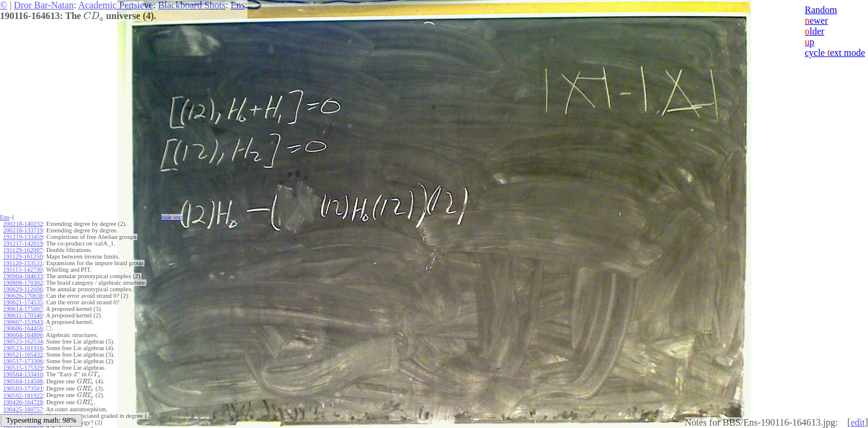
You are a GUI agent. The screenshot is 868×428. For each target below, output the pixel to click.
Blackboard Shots (192, 5)
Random (821, 10)
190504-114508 (23, 381)
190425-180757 (23, 407)
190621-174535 (23, 302)
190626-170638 (23, 296)
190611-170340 (23, 315)
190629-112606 (23, 289)
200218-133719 (23, 230)
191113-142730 (23, 270)
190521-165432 (23, 355)
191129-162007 (23, 250)
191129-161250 (23, 257)
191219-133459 (23, 237)
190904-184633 (23, 276)
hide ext (172, 217)
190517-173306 (23, 361)
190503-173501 (23, 387)
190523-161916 (23, 348)
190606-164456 (23, 328)
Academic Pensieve (115, 5)
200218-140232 (23, 224)
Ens (237, 5)
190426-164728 (23, 400)
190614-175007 (23, 309)
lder (815, 31)
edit (858, 422)
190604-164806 (23, 335)
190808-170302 (23, 283)
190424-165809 (23, 413)
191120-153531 (23, 263)
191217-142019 (23, 243)
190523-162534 (23, 342)
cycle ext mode (835, 53)
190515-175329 (23, 368)
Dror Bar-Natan (44, 5)
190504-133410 (23, 374)
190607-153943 (23, 322)
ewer (817, 21)
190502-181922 (23, 394)
